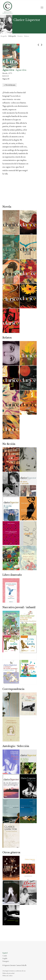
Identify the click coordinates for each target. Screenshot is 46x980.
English (5, 958)
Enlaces (26, 36)
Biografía (4, 36)
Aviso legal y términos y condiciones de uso (14, 971)
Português (6, 961)
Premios (20, 36)
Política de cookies (7, 976)
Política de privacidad (8, 973)
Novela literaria (10, 85)
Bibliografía (12, 36)
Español (5, 953)
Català (5, 956)
